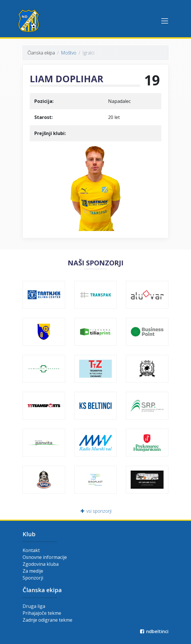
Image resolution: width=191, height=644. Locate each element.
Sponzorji (33, 578)
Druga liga (34, 606)
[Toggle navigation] (165, 21)
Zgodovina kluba (41, 564)
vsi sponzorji (96, 511)
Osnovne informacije (45, 557)
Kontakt (31, 550)
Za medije (33, 571)
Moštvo (69, 53)
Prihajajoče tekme (42, 613)
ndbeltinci (154, 631)
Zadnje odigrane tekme (47, 620)
